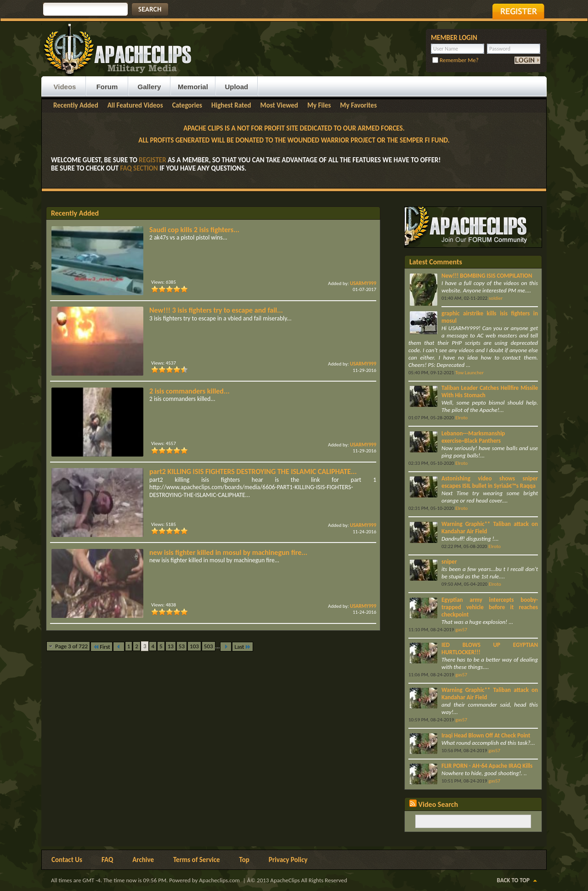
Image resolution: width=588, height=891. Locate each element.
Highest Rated (231, 105)
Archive (143, 860)
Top (244, 860)
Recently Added (76, 105)
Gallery (150, 87)
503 (209, 646)
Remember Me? (455, 60)
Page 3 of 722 (71, 646)
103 (194, 646)
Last (243, 647)
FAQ (107, 860)
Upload (236, 87)
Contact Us (67, 860)
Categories (187, 105)
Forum (107, 87)
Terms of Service (197, 860)
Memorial (193, 87)
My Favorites (358, 105)
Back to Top (513, 880)
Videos (65, 87)
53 (182, 646)
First (102, 647)
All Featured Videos (135, 105)
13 (171, 646)
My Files (319, 105)
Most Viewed (279, 105)
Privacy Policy (288, 860)
